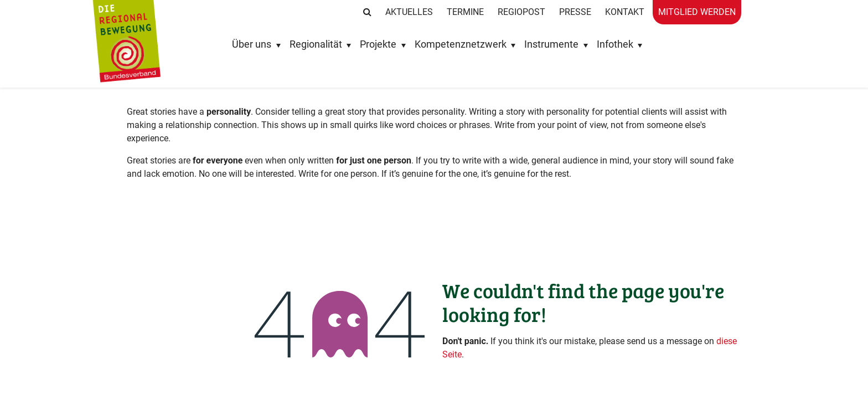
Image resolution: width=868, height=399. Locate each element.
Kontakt (625, 12)
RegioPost (521, 12)
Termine (465, 12)
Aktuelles (409, 12)
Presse (575, 12)
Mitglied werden (697, 12)
